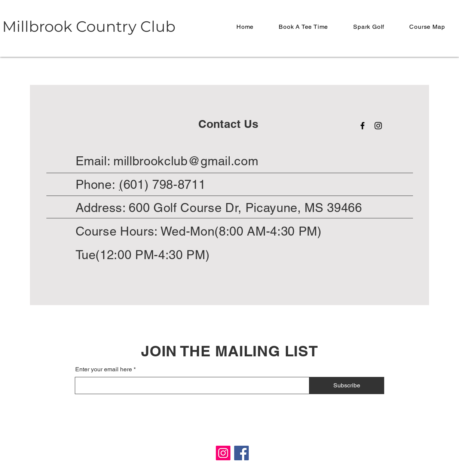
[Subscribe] (347, 386)
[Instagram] (378, 126)
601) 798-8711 (165, 184)
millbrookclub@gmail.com (186, 161)
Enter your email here (104, 369)
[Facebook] (362, 126)
